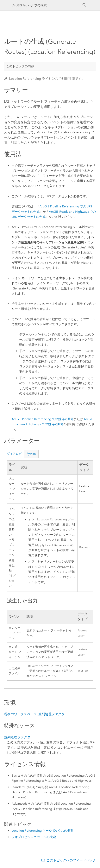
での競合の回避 (43, 419)
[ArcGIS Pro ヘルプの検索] (46, 5)
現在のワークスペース (21, 714)
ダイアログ (14, 454)
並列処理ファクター (53, 714)
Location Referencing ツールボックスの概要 (43, 831)
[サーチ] (84, 5)
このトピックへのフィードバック (71, 860)
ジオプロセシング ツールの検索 (34, 837)
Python (31, 454)
